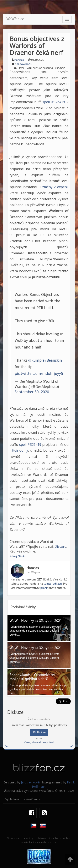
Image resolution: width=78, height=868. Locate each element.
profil (44, 588)
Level (21, 68)
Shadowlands (23, 64)
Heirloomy (20, 450)
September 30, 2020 (32, 392)
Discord (60, 546)
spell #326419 (54, 102)
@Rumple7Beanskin (45, 360)
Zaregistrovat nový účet (39, 742)
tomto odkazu (53, 584)
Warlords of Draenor (40, 68)
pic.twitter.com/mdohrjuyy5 (39, 373)
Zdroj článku (18, 556)
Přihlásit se (39, 733)
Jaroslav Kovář (31, 782)
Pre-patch (61, 68)
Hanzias (19, 60)
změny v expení (55, 187)
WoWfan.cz (15, 19)
